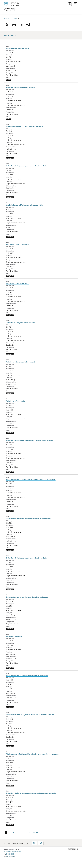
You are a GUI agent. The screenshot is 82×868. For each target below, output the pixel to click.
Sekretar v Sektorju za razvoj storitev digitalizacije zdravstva (27, 597)
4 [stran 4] (17, 833)
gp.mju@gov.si (11, 856)
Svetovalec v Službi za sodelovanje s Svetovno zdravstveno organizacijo (31, 793)
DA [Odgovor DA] (34, 843)
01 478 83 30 (10, 854)
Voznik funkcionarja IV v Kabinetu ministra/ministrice (25, 205)
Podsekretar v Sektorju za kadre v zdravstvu (21, 362)
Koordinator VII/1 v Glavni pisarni (17, 244)
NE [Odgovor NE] (41, 843)
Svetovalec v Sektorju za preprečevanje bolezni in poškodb (26, 166)
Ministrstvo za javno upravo (13, 852)
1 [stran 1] (6, 833)
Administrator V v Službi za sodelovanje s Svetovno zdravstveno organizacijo (33, 754)
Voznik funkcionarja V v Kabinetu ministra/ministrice (24, 127)
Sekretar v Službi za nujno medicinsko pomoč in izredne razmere (29, 519)
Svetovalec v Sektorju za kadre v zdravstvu (21, 87)
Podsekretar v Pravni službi (15, 401)
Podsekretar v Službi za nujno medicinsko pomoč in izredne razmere (30, 715)
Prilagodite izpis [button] (13, 35)
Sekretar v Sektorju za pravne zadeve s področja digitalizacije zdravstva (31, 479)
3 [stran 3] (13, 833)
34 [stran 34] (30, 833)
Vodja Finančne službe (14, 636)
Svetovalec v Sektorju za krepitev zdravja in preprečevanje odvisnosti (30, 440)
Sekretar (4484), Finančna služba (18, 48)
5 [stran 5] (21, 833)
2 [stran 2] (10, 833)
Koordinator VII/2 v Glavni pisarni (17, 283)
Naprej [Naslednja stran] (36, 833)
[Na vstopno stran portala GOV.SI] (15, 7)
